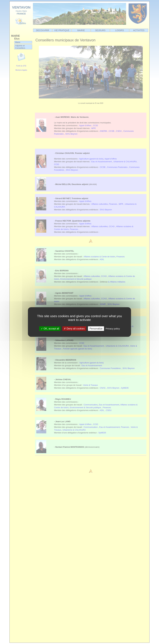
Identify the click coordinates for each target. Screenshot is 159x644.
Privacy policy (113, 329)
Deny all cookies (74, 329)
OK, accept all (50, 329)
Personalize (96, 329)
